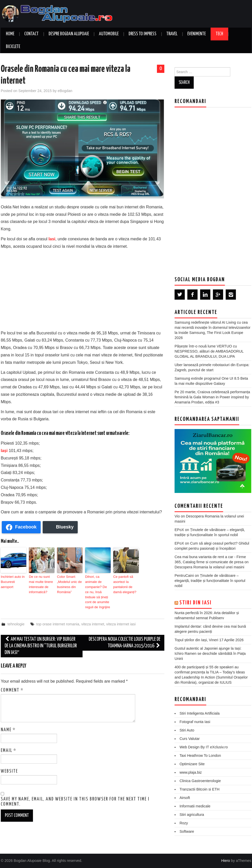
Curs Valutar (190, 739)
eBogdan (65, 91)
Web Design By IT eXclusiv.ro (204, 747)
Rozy (184, 823)
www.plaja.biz (191, 772)
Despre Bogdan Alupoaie (69, 34)
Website (9, 763)
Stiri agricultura (192, 815)
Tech (219, 34)
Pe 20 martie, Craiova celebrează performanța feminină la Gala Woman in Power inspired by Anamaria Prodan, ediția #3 (212, 397)
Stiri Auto (187, 730)
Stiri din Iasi (196, 603)
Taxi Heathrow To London (200, 756)
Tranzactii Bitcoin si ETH (199, 789)
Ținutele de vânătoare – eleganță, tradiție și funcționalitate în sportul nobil (210, 581)
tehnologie (16, 616)
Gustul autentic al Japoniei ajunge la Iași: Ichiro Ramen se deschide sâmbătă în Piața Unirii (210, 653)
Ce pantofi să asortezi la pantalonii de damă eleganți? (124, 583)
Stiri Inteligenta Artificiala (199, 713)
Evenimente (197, 34)
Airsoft (185, 798)
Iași (4, 451)
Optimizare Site (192, 764)
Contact (31, 34)
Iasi (52, 239)
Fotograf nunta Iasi (195, 722)
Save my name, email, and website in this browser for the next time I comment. (75, 794)
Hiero (225, 861)
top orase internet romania (58, 616)
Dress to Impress (142, 34)
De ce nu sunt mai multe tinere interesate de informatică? (41, 583)
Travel (172, 34)
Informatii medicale (195, 806)
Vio (177, 516)
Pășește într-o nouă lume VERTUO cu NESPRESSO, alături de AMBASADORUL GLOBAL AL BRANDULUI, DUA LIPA (209, 351)
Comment (12, 682)
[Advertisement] (83, 289)
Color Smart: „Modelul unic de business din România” (68, 583)
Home (10, 34)
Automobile (109, 34)
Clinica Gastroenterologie (200, 781)
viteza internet (93, 616)
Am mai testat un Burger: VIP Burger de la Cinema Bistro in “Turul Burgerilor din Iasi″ (41, 638)
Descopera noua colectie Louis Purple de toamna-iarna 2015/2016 (125, 635)
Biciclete (13, 47)
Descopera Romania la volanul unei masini (209, 567)
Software (187, 831)
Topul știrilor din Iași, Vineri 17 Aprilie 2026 (209, 640)
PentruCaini (184, 576)
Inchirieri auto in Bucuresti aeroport (13, 579)
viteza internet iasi (121, 616)
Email (9, 743)
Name (8, 722)
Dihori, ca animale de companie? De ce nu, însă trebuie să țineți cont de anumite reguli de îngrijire (98, 588)
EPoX (179, 530)
